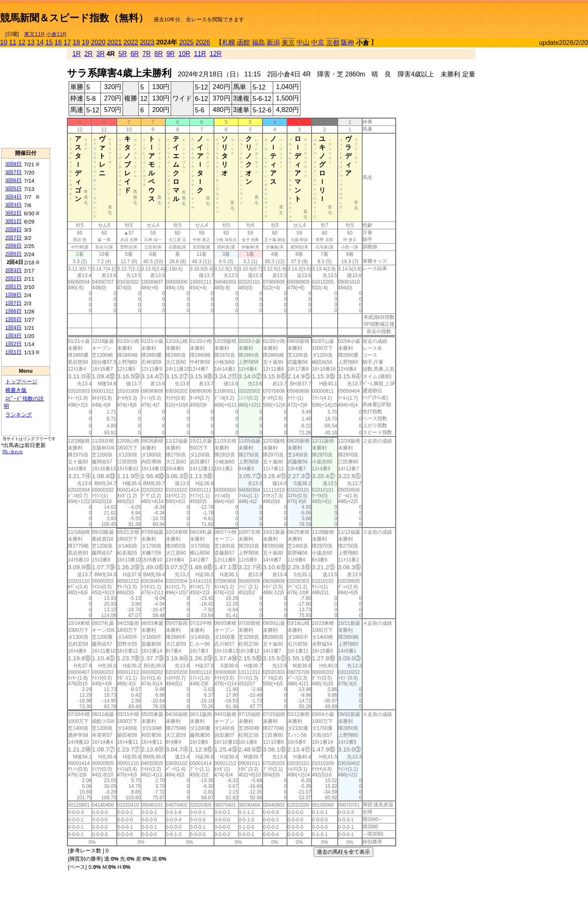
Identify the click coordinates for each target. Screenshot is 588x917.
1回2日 (13, 344)
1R (76, 54)
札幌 (229, 42)
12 (22, 42)
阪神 (347, 42)
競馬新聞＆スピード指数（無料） (74, 18)
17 (67, 42)
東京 (288, 43)
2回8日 (13, 229)
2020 (98, 42)
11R (200, 54)
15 (49, 42)
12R (215, 54)
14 (40, 42)
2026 (203, 42)
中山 (303, 42)
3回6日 (13, 180)
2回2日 (13, 278)
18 (76, 42)
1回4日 (13, 328)
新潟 (273, 42)
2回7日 (13, 238)
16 (58, 42)
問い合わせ (13, 452)
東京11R (34, 34)
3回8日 (13, 164)
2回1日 (13, 287)
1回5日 (13, 319)
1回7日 (13, 303)
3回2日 (13, 213)
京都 (333, 43)
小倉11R (56, 34)
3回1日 (13, 221)
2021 (115, 42)
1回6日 (13, 311)
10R (184, 54)
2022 (131, 42)
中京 (318, 42)
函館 (243, 42)
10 (4, 42)
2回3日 (13, 270)
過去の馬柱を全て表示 (343, 852)
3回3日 (13, 205)
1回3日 (13, 336)
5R (122, 54)
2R (88, 54)
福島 (258, 42)
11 (13, 42)
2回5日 (13, 254)
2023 (147, 42)
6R (134, 54)
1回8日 (13, 295)
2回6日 (13, 246)
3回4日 (13, 197)
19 (85, 42)
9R (170, 54)
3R (100, 54)
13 (31, 42)
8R (158, 54)
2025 (187, 42)
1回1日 (13, 352)
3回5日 (13, 189)
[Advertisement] (492, 15)
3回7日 (13, 172)
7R (147, 54)
